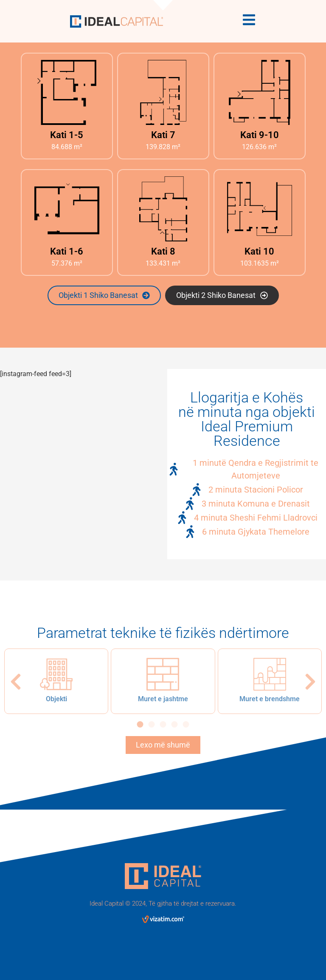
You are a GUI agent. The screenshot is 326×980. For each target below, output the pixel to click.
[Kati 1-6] (67, 209)
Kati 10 (259, 251)
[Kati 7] (163, 92)
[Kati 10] (260, 209)
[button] (16, 682)
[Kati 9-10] (260, 92)
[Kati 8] (163, 209)
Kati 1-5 (67, 135)
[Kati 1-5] (67, 92)
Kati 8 (163, 251)
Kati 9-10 (260, 135)
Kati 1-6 (67, 251)
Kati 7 (163, 135)
